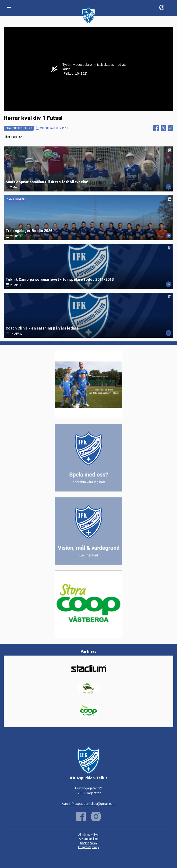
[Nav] (9, 7)
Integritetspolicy (89, 847)
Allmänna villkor (88, 835)
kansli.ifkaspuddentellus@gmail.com (89, 804)
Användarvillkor (89, 839)
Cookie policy (89, 843)
